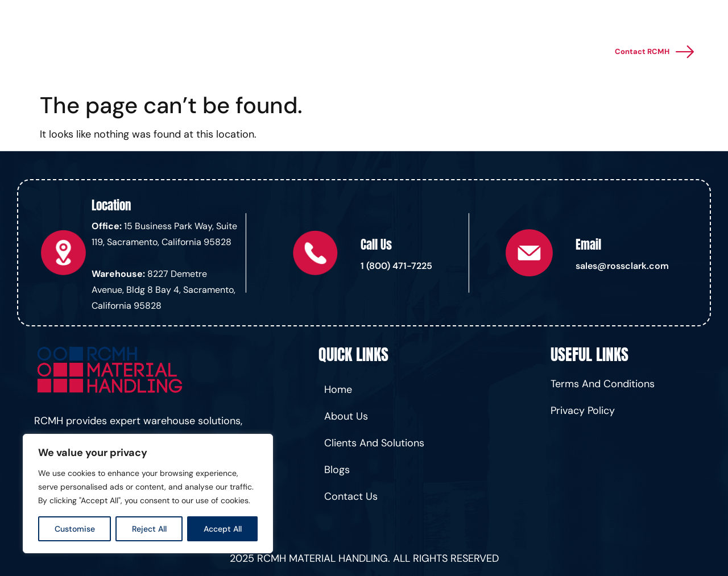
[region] (148, 494)
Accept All (223, 529)
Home (237, 52)
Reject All (149, 529)
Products (347, 52)
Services (285, 52)
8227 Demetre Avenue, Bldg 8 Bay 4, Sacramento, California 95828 (164, 290)
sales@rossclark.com (622, 266)
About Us (499, 52)
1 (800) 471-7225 (396, 266)
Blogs (451, 52)
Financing (407, 52)
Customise (75, 529)
